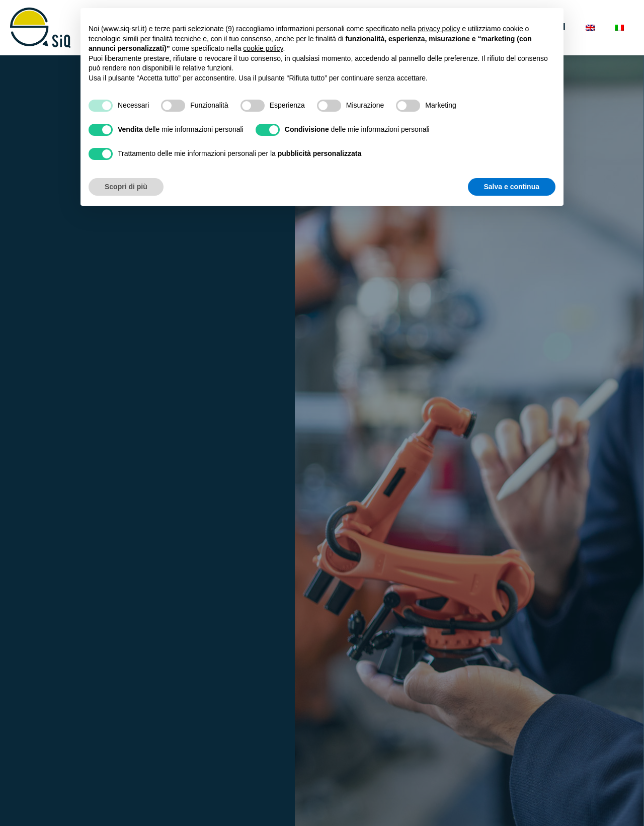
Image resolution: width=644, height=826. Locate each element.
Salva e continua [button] (512, 187)
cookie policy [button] (263, 48)
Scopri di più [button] (126, 187)
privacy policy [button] (439, 29)
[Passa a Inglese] (590, 28)
